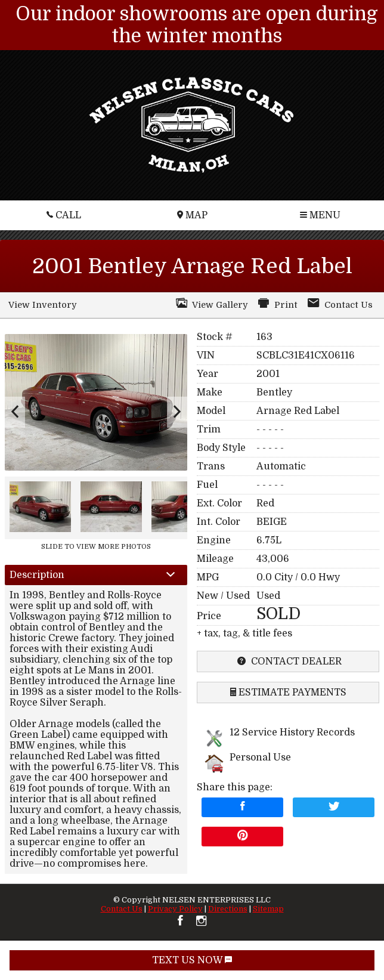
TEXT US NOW (192, 960)
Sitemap (268, 909)
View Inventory (42, 305)
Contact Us (122, 909)
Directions (228, 909)
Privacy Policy (175, 909)
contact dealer (288, 661)
